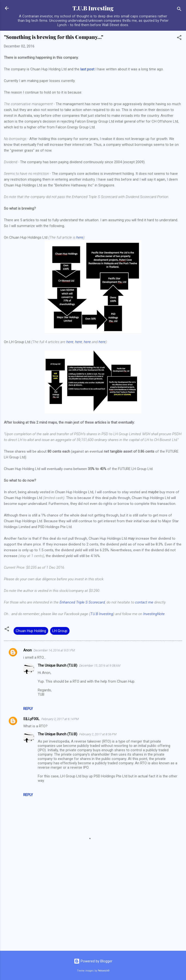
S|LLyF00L (31, 719)
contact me (144, 602)
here (80, 237)
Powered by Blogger (93, 961)
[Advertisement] (93, 909)
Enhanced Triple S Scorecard (82, 602)
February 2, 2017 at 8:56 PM (98, 734)
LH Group (60, 631)
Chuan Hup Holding (31, 631)
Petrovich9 (104, 971)
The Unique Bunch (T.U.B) (58, 665)
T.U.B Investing (93, 8)
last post (87, 69)
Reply (28, 709)
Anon (27, 650)
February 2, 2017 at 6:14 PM (60, 719)
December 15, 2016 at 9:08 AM (100, 666)
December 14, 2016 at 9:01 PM (54, 650)
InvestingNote (154, 614)
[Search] (179, 10)
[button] (179, 38)
